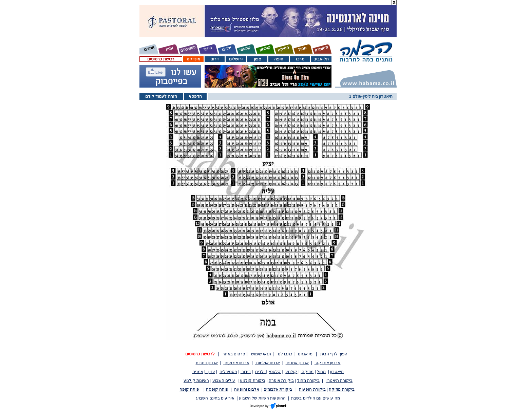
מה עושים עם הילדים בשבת (315, 398)
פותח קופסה (217, 389)
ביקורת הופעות (312, 389)
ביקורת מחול (308, 380)
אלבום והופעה (247, 389)
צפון (257, 59)
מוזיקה (307, 372)
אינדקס (193, 59)
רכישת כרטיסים (161, 59)
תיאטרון (337, 372)
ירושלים (236, 59)
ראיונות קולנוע (196, 380)
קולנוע (291, 372)
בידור (246, 372)
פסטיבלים (228, 372)
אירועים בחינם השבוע (215, 398)
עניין (210, 372)
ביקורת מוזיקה (341, 389)
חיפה (279, 59)
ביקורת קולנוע (253, 380)
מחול (321, 372)
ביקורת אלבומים (278, 389)
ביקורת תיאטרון (339, 380)
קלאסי (275, 372)
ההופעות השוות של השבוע (262, 398)
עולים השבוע (224, 380)
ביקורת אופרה (281, 380)
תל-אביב (321, 59)
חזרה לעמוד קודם (161, 96)
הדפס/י (195, 96)
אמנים (198, 372)
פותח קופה (189, 389)
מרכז (300, 59)
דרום (215, 59)
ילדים (260, 372)
